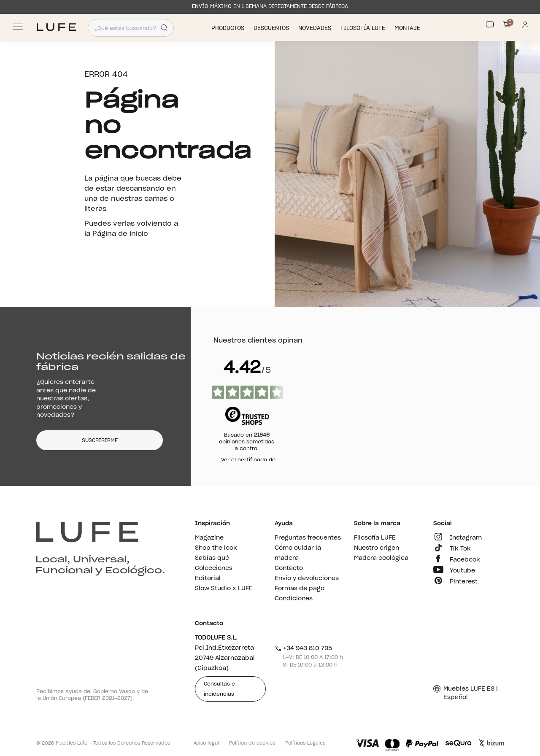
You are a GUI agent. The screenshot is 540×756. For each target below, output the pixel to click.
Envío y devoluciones (307, 578)
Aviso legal (206, 743)
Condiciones (294, 599)
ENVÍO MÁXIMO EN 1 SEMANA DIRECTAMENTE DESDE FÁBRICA (270, 6)
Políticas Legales (305, 743)
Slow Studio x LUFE (224, 589)
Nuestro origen (377, 548)
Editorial (208, 578)
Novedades (316, 28)
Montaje (408, 28)
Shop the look (216, 548)
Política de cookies (252, 743)
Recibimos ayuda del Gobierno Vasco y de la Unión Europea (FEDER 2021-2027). (92, 695)
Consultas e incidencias (219, 689)
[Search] (164, 28)
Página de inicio (120, 234)
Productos (229, 28)
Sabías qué (212, 558)
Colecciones (214, 568)
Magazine (209, 538)
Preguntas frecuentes (308, 538)
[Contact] (490, 25)
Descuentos (272, 28)
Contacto (289, 568)
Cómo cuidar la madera (298, 553)
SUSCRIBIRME (100, 440)
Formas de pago (300, 589)
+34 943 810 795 (304, 648)
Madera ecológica (381, 558)
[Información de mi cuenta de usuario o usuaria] (525, 27)
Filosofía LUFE (364, 28)
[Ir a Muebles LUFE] (56, 27)
